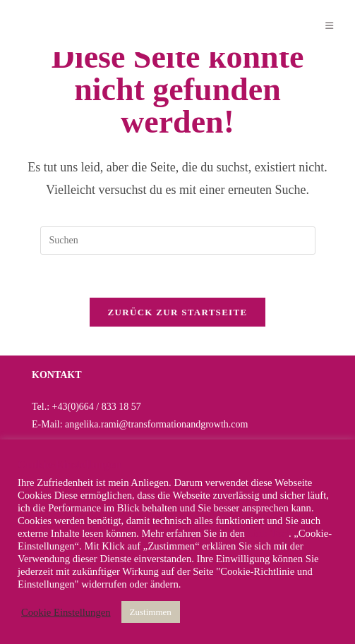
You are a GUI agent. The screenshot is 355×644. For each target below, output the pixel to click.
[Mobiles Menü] (330, 26)
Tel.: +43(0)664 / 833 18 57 (86, 407)
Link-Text (268, 533)
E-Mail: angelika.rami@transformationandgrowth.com (140, 424)
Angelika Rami (73, 25)
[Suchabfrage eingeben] (178, 241)
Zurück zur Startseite (178, 312)
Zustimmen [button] (151, 612)
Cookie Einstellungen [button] (66, 612)
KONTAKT (57, 375)
